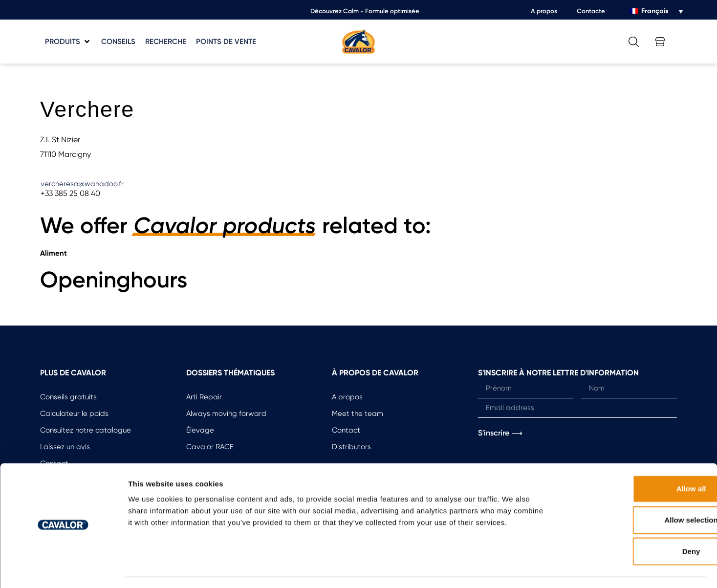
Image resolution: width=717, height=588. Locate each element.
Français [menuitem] (655, 11)
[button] (68, 42)
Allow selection (635, 492)
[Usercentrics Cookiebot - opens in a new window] (63, 569)
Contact (346, 430)
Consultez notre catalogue (86, 430)
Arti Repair (204, 397)
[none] (656, 11)
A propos (544, 11)
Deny (636, 524)
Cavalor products (225, 226)
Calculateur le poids (74, 414)
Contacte (591, 11)
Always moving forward (226, 414)
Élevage (200, 430)
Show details (513, 569)
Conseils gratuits (68, 397)
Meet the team (358, 414)
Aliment (54, 253)
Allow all (636, 461)
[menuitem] (656, 11)
